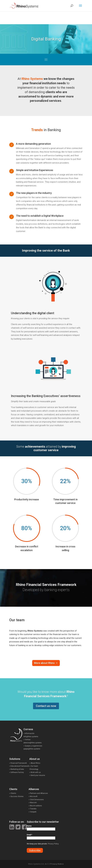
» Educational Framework (19, 766)
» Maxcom (33, 803)
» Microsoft (33, 796)
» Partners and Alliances (38, 793)
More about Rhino (44, 663)
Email (29, 835)
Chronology (34, 769)
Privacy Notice (57, 864)
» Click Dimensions (36, 800)
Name (29, 826)
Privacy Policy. (53, 844)
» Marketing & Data (17, 769)
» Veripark (32, 812)
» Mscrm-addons (35, 806)
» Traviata (32, 809)
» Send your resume (37, 775)
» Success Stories (19, 796)
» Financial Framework (18, 763)
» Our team (34, 766)
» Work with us (35, 772)
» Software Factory (17, 772)
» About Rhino (35, 763)
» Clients (16, 793)
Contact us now (46, 706)
